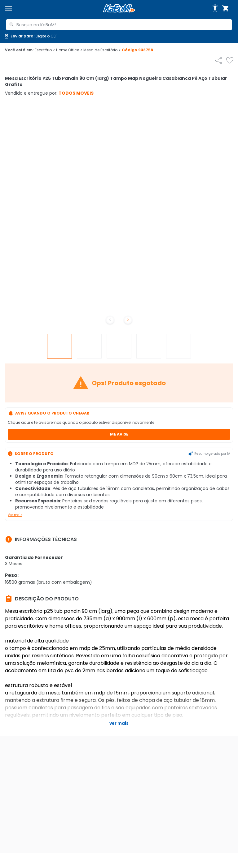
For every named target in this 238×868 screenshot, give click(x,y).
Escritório (45, 50)
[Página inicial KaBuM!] (119, 9)
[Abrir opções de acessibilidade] (215, 8)
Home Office (69, 50)
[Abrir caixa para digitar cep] (31, 36)
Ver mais (15, 515)
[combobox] (119, 25)
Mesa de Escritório (102, 50)
